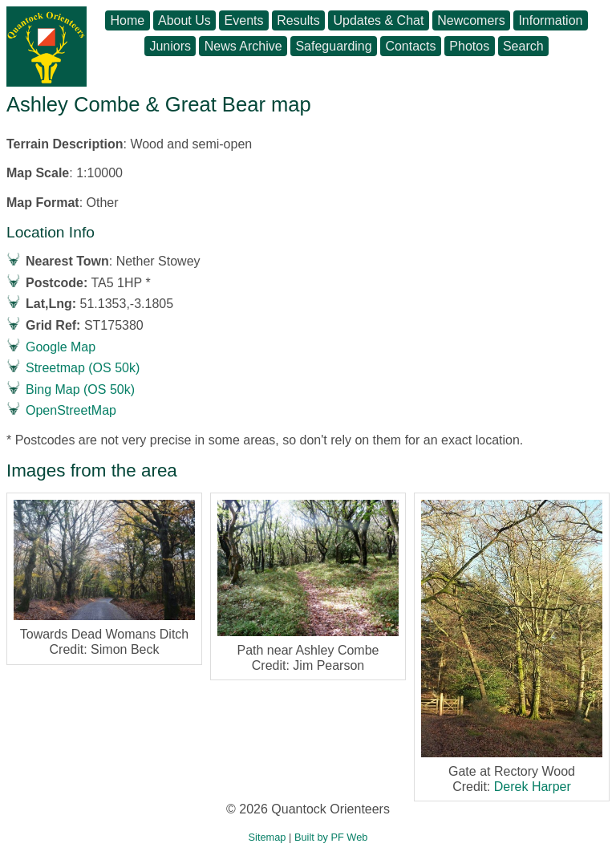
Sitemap (267, 837)
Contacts (410, 46)
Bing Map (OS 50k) (80, 389)
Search (523, 46)
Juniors (170, 46)
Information (550, 20)
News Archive (243, 46)
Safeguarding (333, 46)
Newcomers (471, 20)
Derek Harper (533, 787)
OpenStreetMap (71, 410)
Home (128, 20)
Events (244, 20)
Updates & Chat (378, 20)
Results (298, 20)
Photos (469, 46)
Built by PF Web (331, 837)
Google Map (61, 347)
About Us (184, 20)
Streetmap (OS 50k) (83, 368)
